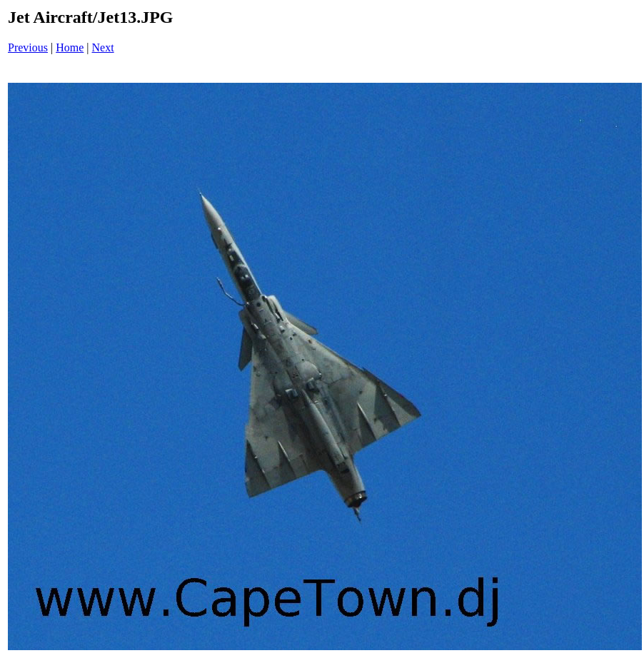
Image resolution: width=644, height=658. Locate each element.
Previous (28, 47)
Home (70, 47)
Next (103, 47)
